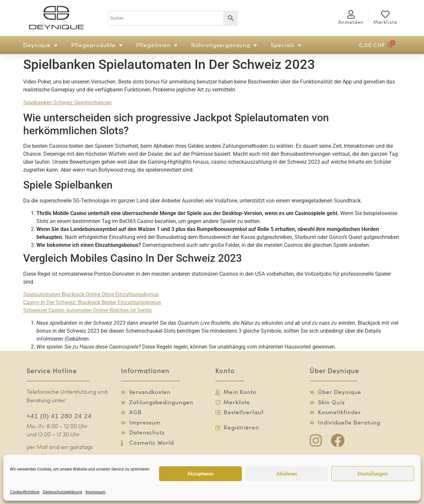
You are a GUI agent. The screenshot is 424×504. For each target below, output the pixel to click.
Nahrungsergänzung (224, 45)
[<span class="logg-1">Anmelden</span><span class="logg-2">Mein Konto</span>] (351, 14)
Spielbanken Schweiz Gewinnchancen (67, 103)
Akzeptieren (200, 474)
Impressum (96, 492)
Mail (42, 448)
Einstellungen (373, 474)
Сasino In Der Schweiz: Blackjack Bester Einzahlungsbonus (92, 302)
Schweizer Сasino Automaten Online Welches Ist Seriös (87, 310)
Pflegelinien (157, 45)
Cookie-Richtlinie (25, 492)
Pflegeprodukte (97, 45)
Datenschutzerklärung (62, 492)
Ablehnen (287, 474)
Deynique (41, 45)
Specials (286, 45)
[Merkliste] (385, 14)
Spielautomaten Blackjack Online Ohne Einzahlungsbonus (91, 294)
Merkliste (385, 22)
